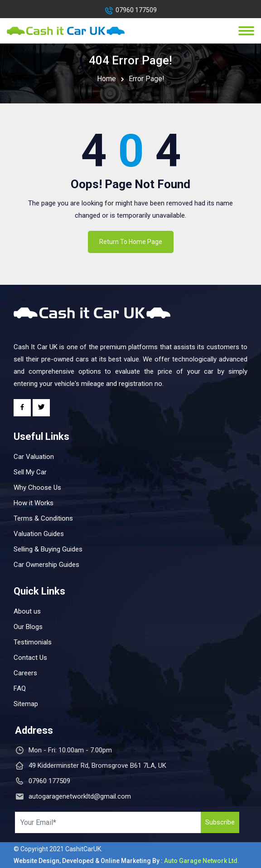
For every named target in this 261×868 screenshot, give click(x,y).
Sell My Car (30, 472)
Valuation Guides (39, 534)
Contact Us (30, 658)
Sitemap (26, 704)
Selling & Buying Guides (48, 549)
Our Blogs (28, 627)
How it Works (34, 503)
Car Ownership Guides (46, 565)
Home (106, 79)
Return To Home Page (131, 242)
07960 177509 (136, 10)
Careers (25, 673)
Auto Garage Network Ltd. (202, 861)
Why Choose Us (37, 488)
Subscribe (220, 822)
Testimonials (33, 642)
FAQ (20, 688)
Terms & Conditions (43, 518)
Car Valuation (34, 457)
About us (27, 611)
